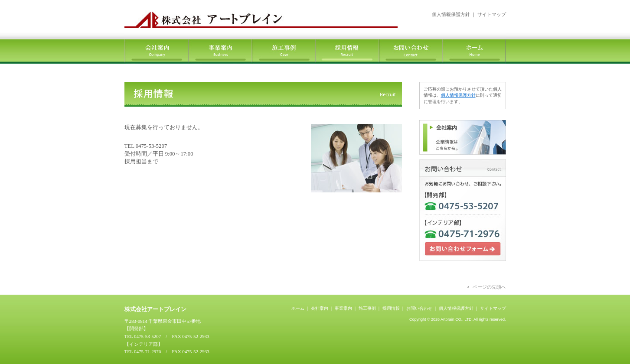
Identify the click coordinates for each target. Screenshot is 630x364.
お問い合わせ (419, 308)
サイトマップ (492, 14)
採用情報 (391, 308)
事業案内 (343, 308)
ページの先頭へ (489, 287)
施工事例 (367, 308)
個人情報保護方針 (451, 14)
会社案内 (320, 308)
